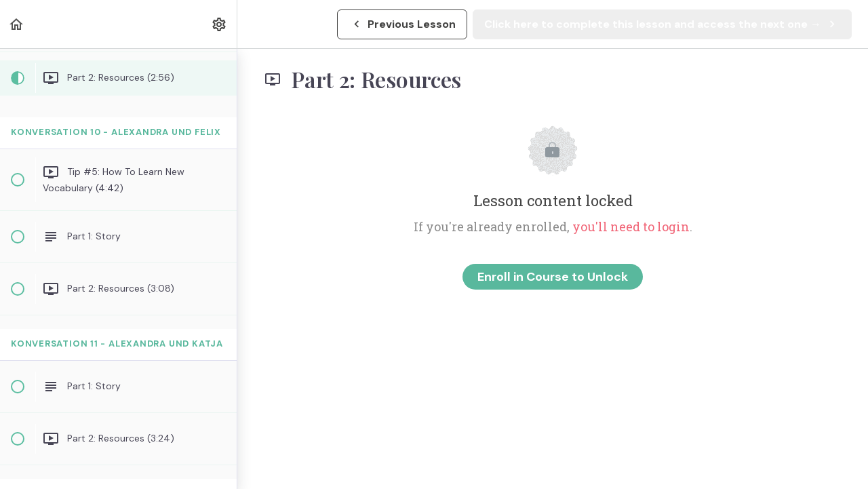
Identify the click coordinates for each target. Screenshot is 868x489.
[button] (17, 24)
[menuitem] (220, 24)
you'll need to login (631, 227)
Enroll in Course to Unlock (553, 277)
